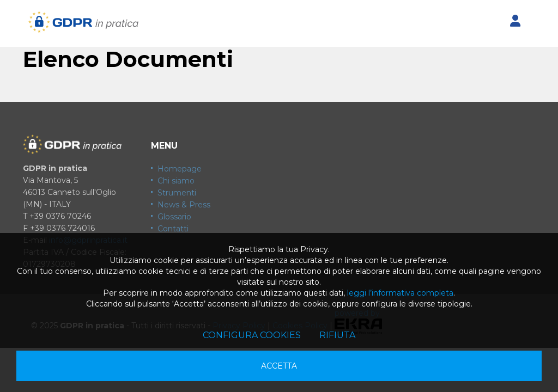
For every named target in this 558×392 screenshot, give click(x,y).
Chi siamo (176, 181)
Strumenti (177, 193)
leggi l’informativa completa (400, 293)
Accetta (279, 366)
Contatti (173, 229)
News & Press (184, 205)
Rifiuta (337, 335)
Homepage (180, 169)
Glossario (174, 217)
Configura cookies (252, 335)
